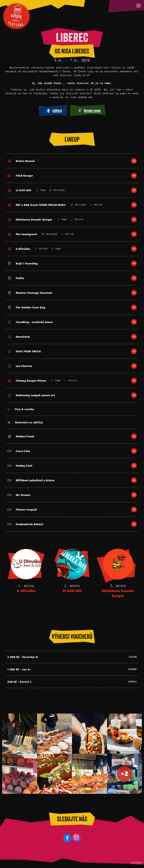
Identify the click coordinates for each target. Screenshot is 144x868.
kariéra (136, 863)
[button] (139, 5)
